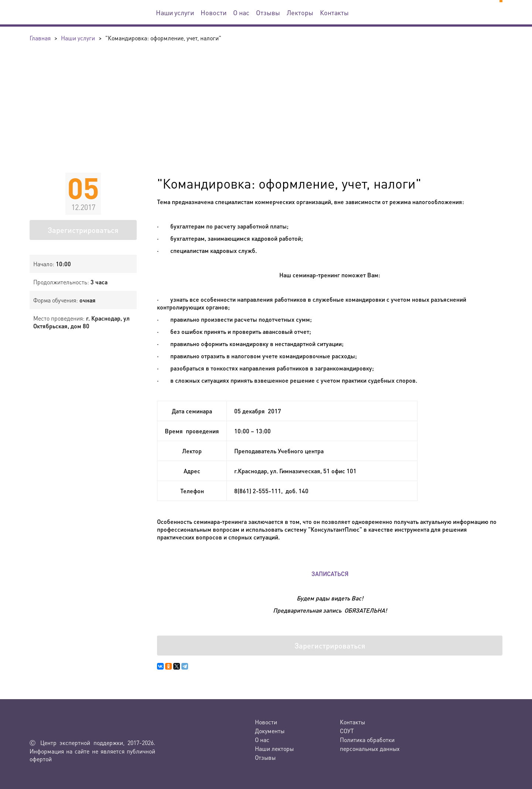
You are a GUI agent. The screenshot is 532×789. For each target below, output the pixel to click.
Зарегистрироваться (83, 230)
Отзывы (268, 12)
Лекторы (300, 12)
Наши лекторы (274, 749)
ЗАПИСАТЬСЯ (330, 574)
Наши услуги (175, 12)
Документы (270, 731)
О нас (241, 12)
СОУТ (347, 731)
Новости (214, 12)
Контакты (334, 12)
